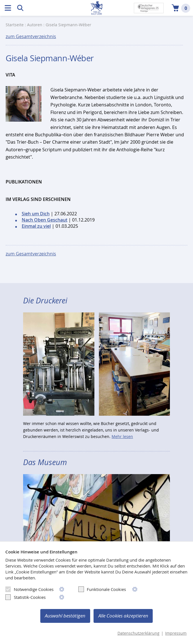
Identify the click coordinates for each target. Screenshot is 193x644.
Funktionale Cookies (102, 589)
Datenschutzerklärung (138, 633)
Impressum (176, 633)
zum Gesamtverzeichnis (31, 36)
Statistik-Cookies (25, 597)
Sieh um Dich (36, 214)
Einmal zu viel (36, 226)
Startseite (15, 25)
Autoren (35, 25)
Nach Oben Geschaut (45, 220)
